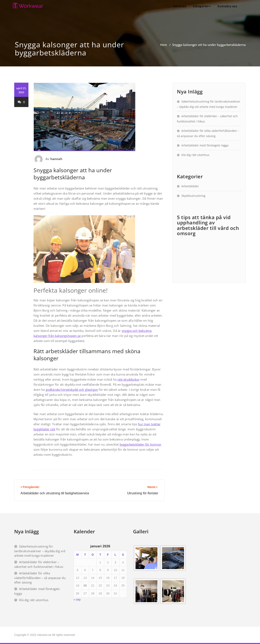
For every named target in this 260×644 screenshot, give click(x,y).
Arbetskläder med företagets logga (205, 145)
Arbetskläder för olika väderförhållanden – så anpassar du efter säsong (40, 578)
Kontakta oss (227, 6)
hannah (56, 159)
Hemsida (180, 6)
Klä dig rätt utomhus (195, 155)
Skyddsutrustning (193, 196)
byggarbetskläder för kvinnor (141, 444)
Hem (164, 45)
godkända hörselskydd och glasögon (72, 390)
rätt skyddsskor (128, 379)
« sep (77, 600)
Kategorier (202, 6)
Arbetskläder (190, 186)
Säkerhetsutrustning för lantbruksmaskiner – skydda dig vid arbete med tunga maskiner (40, 551)
